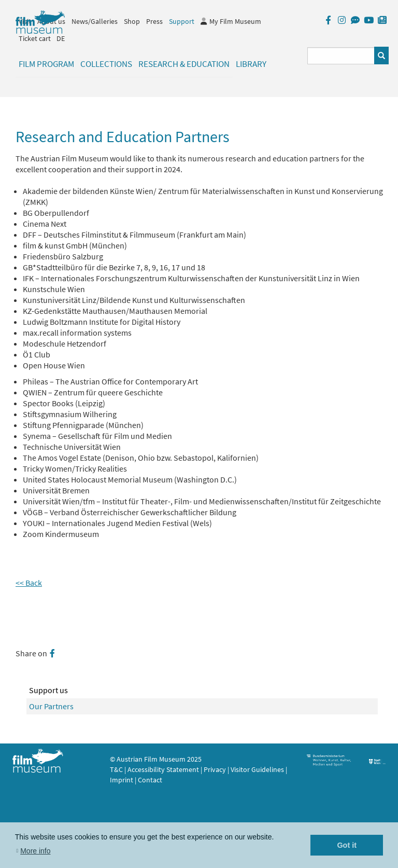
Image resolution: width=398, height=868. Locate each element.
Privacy (215, 769)
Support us (48, 690)
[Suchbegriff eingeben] (341, 56)
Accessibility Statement (164, 769)
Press (154, 21)
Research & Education (184, 64)
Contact (150, 780)
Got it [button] (347, 845)
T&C (116, 769)
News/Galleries (95, 21)
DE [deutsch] (61, 38)
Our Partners (51, 706)
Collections (106, 64)
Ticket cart (35, 38)
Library (251, 64)
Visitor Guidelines (258, 769)
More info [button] (35, 851)
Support (182, 21)
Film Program (46, 64)
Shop (132, 21)
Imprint (122, 780)
